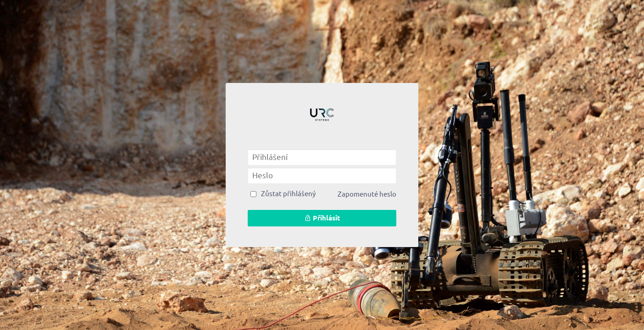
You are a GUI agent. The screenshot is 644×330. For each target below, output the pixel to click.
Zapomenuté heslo (367, 194)
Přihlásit (322, 218)
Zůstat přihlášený (288, 194)
